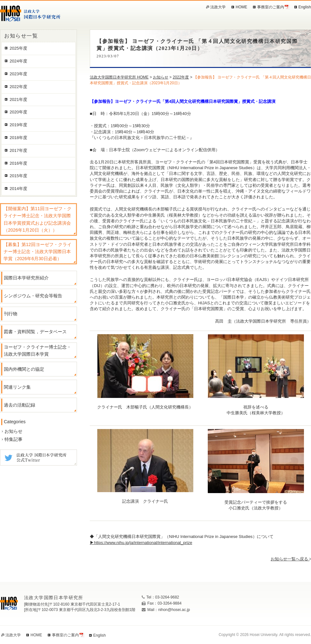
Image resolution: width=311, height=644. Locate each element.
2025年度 (18, 48)
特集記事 (13, 439)
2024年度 (18, 61)
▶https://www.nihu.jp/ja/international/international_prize (141, 543)
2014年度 (18, 189)
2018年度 (18, 138)
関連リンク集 (17, 387)
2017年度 (18, 150)
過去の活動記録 (20, 405)
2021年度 (18, 99)
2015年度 (18, 176)
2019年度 (18, 125)
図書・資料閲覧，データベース (35, 332)
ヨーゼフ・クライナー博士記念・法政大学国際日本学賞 (38, 351)
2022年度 (18, 87)
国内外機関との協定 (24, 369)
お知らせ (13, 431)
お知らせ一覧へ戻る (291, 559)
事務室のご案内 (271, 7)
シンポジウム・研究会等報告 (33, 296)
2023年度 (18, 74)
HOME (241, 7)
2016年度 (18, 163)
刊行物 (11, 314)
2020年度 (18, 112)
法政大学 (218, 7)
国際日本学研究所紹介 (26, 278)
